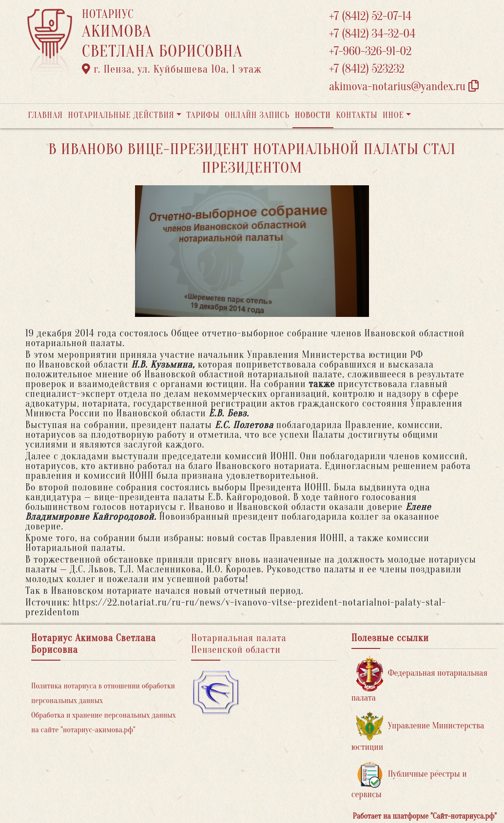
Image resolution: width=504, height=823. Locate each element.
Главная (45, 115)
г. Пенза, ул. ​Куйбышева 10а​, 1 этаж (172, 69)
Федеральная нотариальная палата (419, 679)
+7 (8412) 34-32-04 (372, 34)
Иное (393, 115)
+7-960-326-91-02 (370, 51)
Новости (313, 115)
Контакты (357, 115)
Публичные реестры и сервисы (409, 780)
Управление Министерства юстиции (418, 732)
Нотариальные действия (121, 115)
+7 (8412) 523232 (367, 69)
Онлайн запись (257, 115)
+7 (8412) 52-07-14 (370, 16)
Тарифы (203, 115)
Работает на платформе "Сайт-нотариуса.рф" (425, 816)
